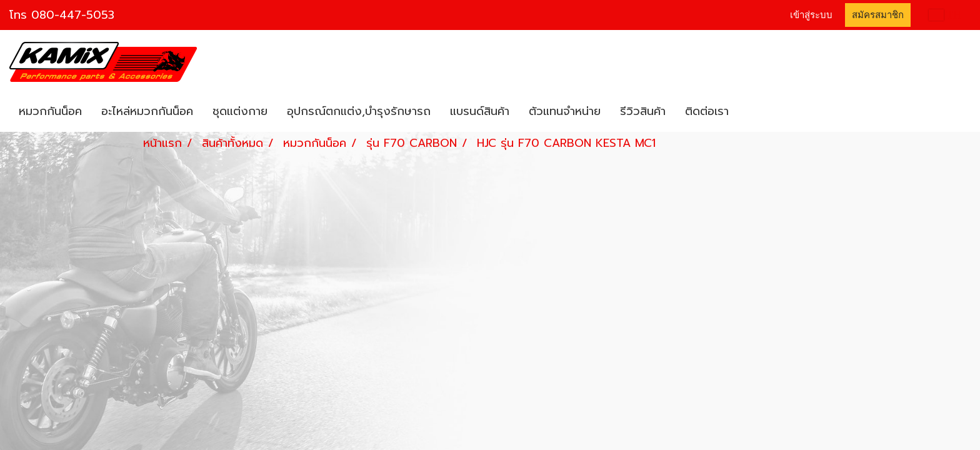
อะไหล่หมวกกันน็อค (147, 111)
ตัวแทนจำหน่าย (565, 111)
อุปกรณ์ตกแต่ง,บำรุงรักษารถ (359, 111)
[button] (749, 112)
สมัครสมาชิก (878, 15)
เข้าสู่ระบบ (811, 15)
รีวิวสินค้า (643, 111)
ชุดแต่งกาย (240, 111)
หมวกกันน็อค (50, 111)
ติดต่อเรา (707, 111)
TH (945, 15)
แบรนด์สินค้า (480, 111)
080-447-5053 (73, 15)
